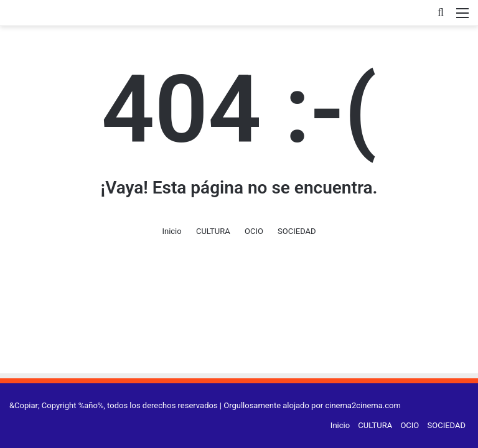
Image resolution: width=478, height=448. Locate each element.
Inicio (171, 231)
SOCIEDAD (297, 231)
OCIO (254, 231)
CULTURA (213, 231)
